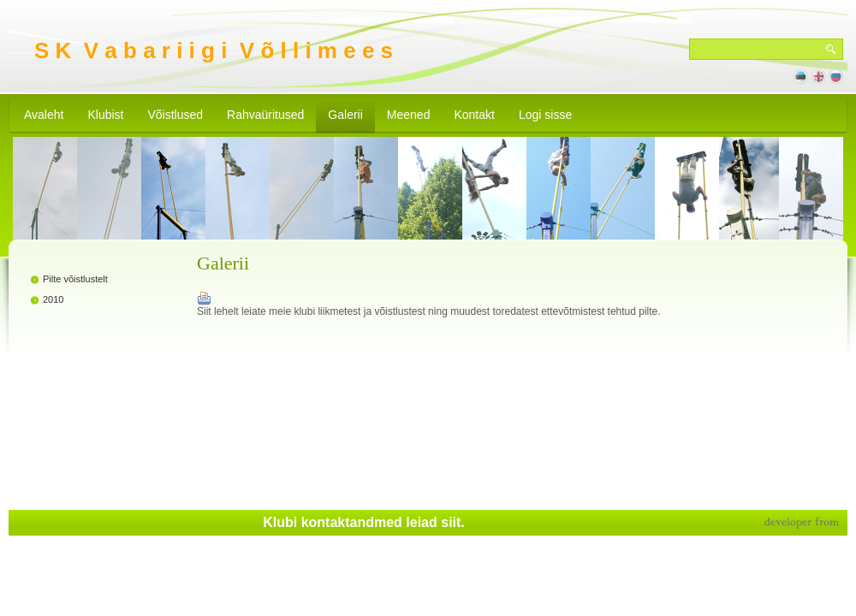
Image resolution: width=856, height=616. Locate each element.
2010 (53, 299)
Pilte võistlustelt (75, 279)
